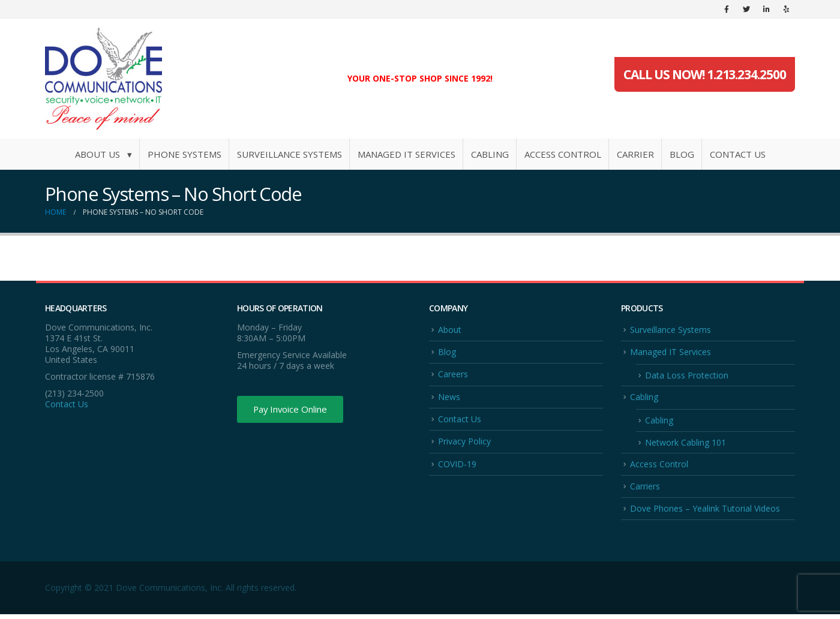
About (450, 330)
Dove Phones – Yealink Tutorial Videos (705, 513)
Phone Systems (184, 154)
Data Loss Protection (687, 376)
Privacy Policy (464, 444)
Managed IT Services (406, 154)
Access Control (563, 154)
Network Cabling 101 (685, 445)
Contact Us (738, 154)
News (449, 398)
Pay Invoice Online (295, 410)
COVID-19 (457, 467)
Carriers (645, 490)
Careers (453, 375)
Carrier (635, 154)
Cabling (490, 154)
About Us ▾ (103, 154)
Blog (682, 154)
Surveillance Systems (289, 154)
